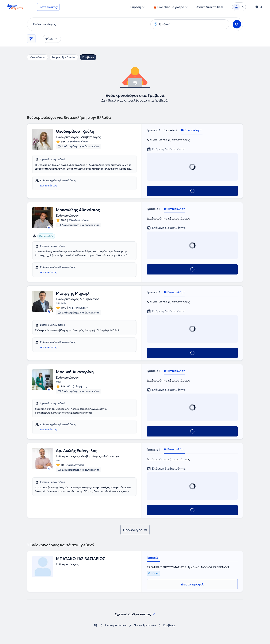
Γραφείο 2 (171, 130)
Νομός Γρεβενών (64, 57)
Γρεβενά (88, 57)
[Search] (237, 24)
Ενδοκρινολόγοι (115, 626)
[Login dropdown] (239, 7)
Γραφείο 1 (154, 130)
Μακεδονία (37, 57)
